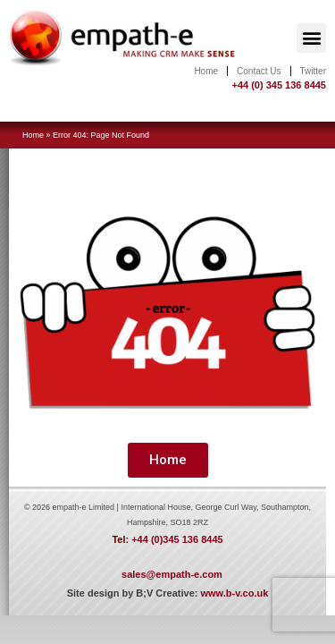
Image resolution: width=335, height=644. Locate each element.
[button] (311, 38)
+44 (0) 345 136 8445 (279, 85)
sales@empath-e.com (172, 574)
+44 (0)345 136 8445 (177, 539)
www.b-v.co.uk (234, 593)
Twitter (313, 71)
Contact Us (259, 71)
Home (206, 71)
